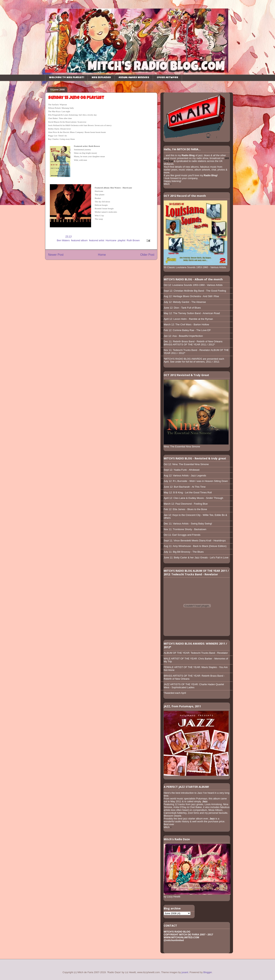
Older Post (147, 255)
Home (102, 255)
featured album (79, 240)
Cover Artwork (167, 78)
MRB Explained (101, 78)
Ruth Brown (133, 240)
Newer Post (56, 255)
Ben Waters (63, 240)
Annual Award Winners (134, 78)
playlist (122, 240)
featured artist (97, 240)
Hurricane (111, 240)
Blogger (208, 972)
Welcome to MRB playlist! (67, 78)
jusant (185, 972)
